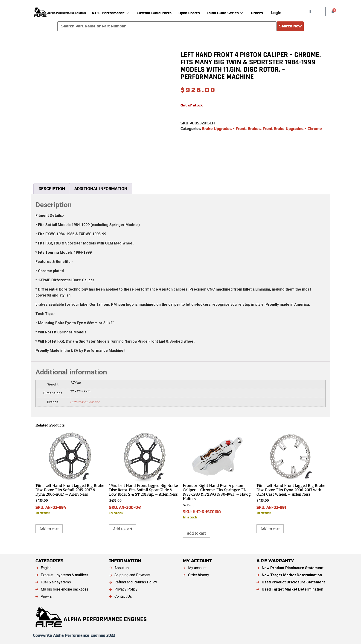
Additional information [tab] (101, 189)
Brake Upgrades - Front (224, 129)
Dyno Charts (189, 13)
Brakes (254, 129)
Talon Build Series (225, 13)
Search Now (290, 26)
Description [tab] (52, 189)
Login (276, 13)
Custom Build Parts (154, 13)
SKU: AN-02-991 (291, 473)
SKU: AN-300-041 (144, 473)
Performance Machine (85, 402)
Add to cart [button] (49, 529)
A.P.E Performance (110, 13)
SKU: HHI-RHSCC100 (217, 475)
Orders (257, 13)
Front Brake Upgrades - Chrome (292, 129)
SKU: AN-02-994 (70, 473)
